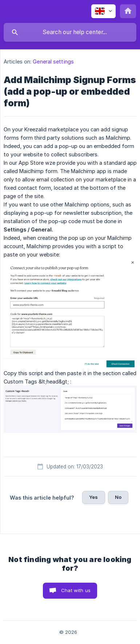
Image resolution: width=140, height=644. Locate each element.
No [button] (118, 497)
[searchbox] (70, 32)
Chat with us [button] (76, 590)
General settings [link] (53, 61)
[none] (103, 11)
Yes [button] (93, 497)
